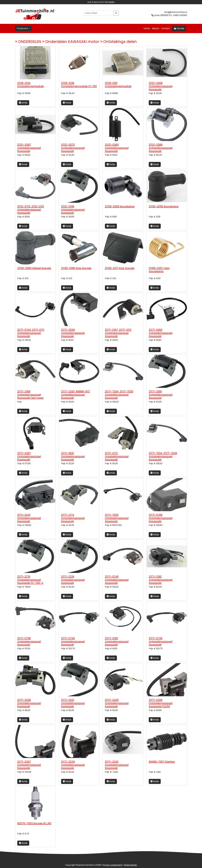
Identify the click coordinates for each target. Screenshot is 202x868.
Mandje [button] (179, 28)
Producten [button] (23, 28)
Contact (166, 28)
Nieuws (156, 28)
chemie (130, 865)
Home (147, 28)
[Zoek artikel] (98, 13)
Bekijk (23, 103)
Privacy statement (113, 865)
